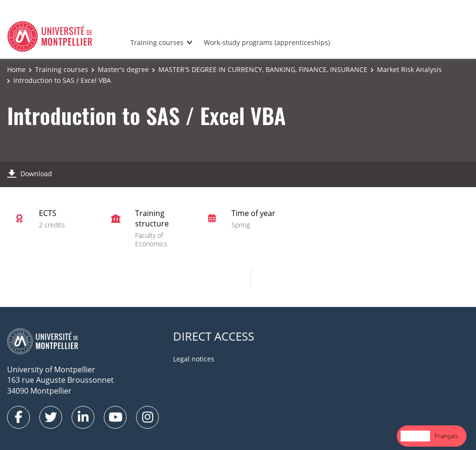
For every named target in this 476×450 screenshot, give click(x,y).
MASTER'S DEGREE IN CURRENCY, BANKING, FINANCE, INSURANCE (263, 69)
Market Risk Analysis (409, 69)
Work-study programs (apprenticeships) (267, 42)
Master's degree (123, 69)
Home (16, 69)
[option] (446, 436)
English (415, 436)
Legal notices (194, 359)
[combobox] (415, 436)
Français (446, 436)
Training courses (157, 42)
